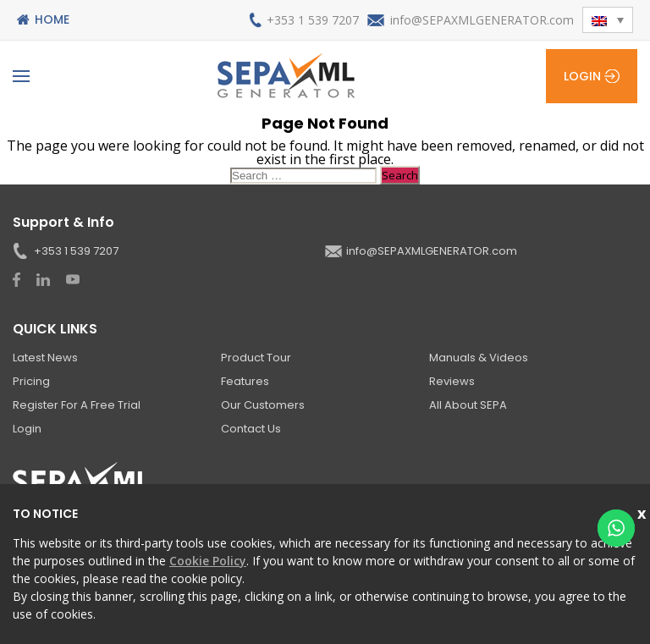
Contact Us (251, 429)
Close (644, 512)
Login (582, 76)
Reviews (452, 381)
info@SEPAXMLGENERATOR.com (482, 20)
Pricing (31, 381)
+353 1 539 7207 (313, 20)
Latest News (45, 358)
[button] (608, 20)
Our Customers (263, 405)
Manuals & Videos (479, 358)
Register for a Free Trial (77, 405)
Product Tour (256, 358)
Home (52, 19)
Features (245, 381)
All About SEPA (468, 405)
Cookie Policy (208, 561)
